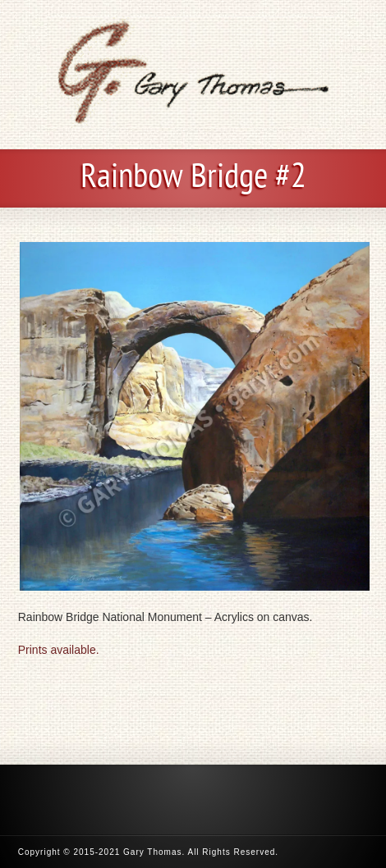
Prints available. (59, 650)
